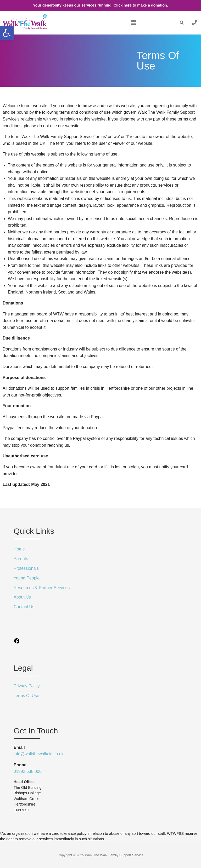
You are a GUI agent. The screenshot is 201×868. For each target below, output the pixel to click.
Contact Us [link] (24, 607)
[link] (7, 33)
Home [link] (19, 549)
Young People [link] (27, 578)
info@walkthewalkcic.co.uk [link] (39, 754)
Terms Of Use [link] (26, 696)
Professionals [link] (26, 568)
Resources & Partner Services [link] (42, 588)
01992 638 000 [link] (28, 771)
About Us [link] (22, 597)
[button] (133, 23)
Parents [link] (21, 559)
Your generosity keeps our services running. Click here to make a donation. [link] (100, 5)
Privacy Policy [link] (27, 686)
